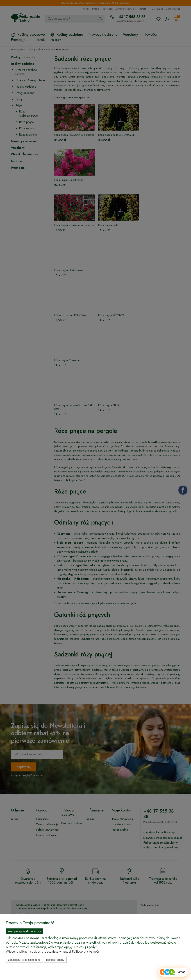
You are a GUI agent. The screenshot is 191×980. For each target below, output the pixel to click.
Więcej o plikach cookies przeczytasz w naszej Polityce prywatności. (54, 952)
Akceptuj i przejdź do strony (25, 931)
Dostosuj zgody (55, 960)
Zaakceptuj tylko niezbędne (24, 960)
